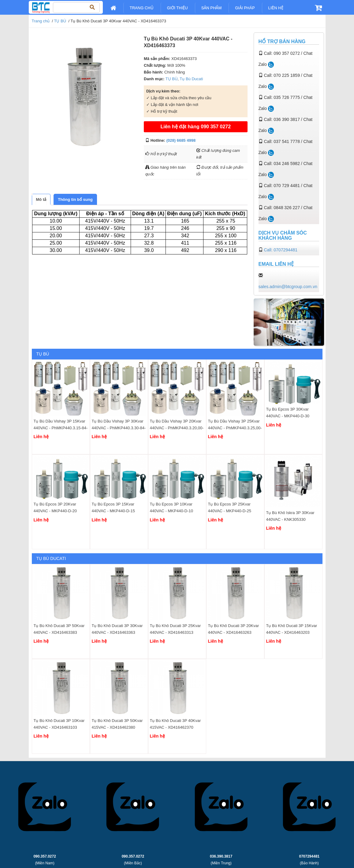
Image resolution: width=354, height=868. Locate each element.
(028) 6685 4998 (181, 140)
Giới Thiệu (177, 8)
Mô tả (41, 199)
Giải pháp (245, 8)
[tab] (41, 199)
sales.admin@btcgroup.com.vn (288, 287)
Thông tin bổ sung (75, 199)
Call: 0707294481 (281, 250)
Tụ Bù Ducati (191, 79)
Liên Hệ (276, 8)
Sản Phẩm (212, 8)
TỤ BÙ (60, 21)
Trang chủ (142, 8)
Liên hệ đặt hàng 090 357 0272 (196, 127)
